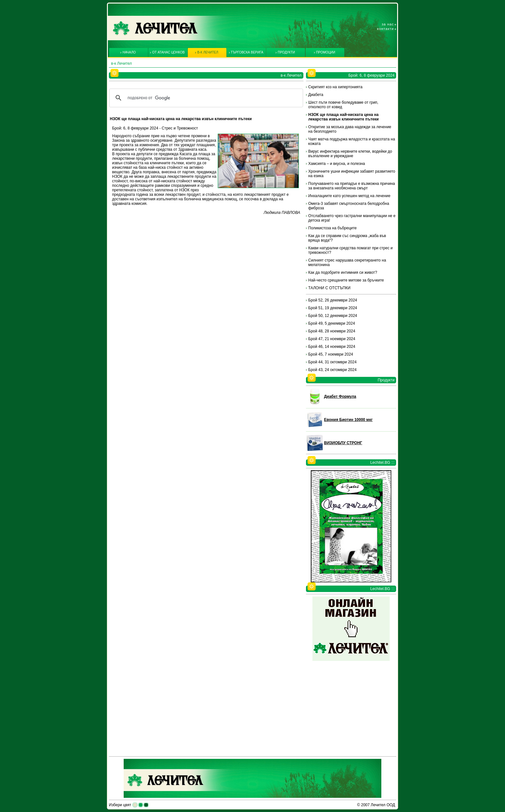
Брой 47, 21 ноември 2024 (332, 339)
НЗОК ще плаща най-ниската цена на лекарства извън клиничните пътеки (343, 117)
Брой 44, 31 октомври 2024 (332, 362)
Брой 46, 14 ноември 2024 (332, 347)
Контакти (386, 29)
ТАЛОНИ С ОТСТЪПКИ (329, 288)
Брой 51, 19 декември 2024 (333, 308)
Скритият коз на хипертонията (335, 87)
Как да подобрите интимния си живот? (343, 272)
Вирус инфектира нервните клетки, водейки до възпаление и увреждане (350, 154)
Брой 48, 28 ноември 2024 (332, 331)
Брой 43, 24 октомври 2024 (332, 370)
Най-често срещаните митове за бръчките (346, 280)
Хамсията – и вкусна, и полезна (337, 164)
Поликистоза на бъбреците (333, 228)
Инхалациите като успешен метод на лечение (349, 196)
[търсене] (205, 98)
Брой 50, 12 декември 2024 (333, 316)
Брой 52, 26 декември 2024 (333, 300)
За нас (388, 24)
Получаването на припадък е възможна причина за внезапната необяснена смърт (352, 186)
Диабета (316, 95)
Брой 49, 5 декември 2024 (332, 323)
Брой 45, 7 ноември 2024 (331, 354)
